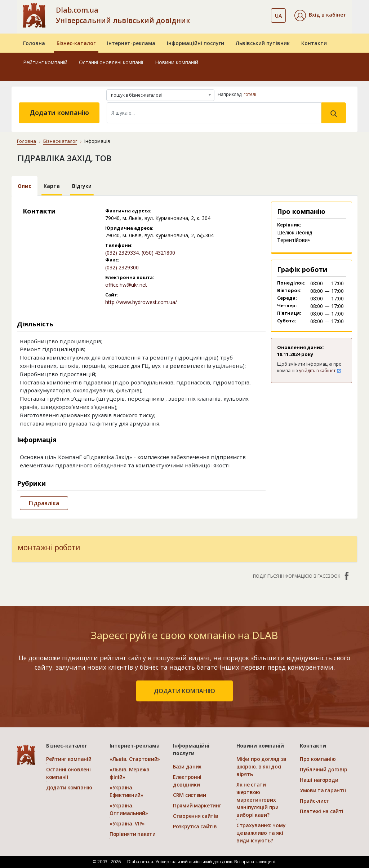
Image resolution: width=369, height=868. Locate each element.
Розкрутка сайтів (195, 826)
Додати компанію (59, 113)
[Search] (214, 113)
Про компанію (318, 759)
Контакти (314, 43)
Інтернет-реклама (131, 43)
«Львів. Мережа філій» (130, 773)
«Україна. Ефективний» (126, 791)
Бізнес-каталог (76, 43)
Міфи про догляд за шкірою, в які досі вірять (261, 766)
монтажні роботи (49, 547)
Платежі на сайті (322, 811)
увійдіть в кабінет (320, 371)
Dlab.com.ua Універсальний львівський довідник (123, 15)
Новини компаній (177, 62)
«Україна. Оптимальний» (129, 809)
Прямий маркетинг (197, 805)
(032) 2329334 (122, 253)
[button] (320, 16)
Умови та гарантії (323, 790)
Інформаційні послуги (195, 43)
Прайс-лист (314, 801)
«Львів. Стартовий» (135, 759)
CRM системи (190, 795)
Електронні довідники (187, 781)
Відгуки (82, 186)
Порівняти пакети (133, 834)
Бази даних (187, 766)
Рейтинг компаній (45, 62)
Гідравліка (44, 503)
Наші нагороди (319, 780)
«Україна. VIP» (127, 823)
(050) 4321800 (158, 253)
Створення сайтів (196, 816)
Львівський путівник (263, 43)
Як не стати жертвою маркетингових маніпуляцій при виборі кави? (257, 800)
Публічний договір (323, 769)
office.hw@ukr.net (126, 285)
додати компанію (184, 691)
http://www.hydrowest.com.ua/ (141, 302)
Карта (52, 186)
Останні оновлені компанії (111, 62)
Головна (34, 43)
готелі (250, 94)
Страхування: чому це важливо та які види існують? (261, 833)
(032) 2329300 (122, 267)
